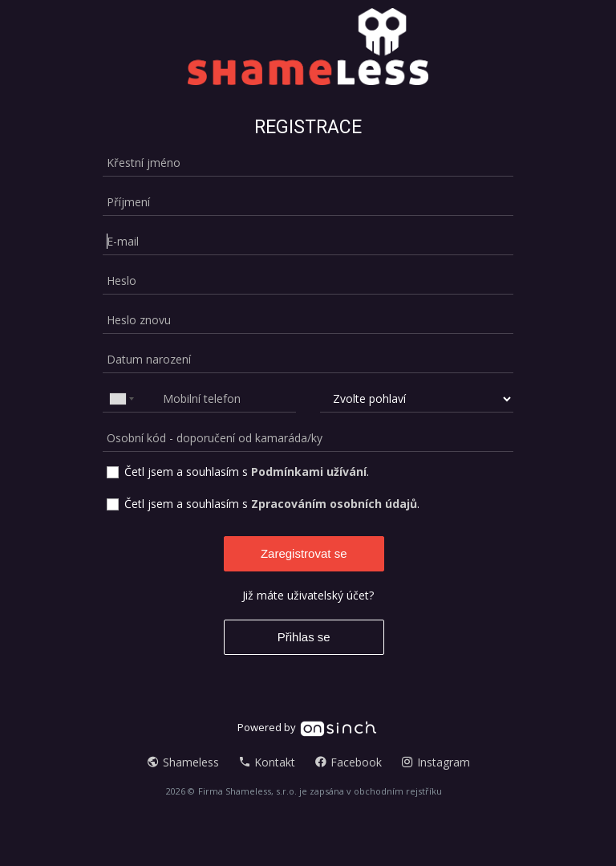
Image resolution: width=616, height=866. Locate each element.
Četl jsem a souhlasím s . (247, 472)
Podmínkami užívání (309, 472)
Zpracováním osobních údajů (334, 504)
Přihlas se (304, 637)
